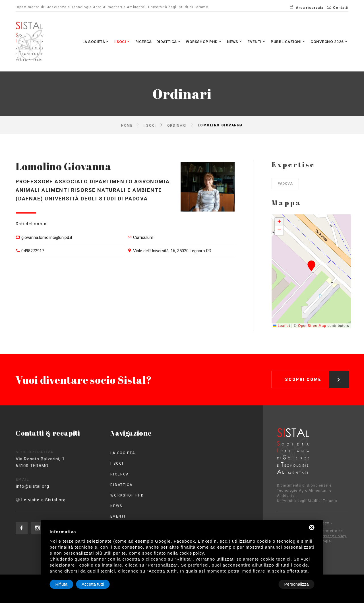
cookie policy (192, 553)
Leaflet (282, 326)
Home (127, 125)
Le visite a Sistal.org (44, 500)
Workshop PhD (195, 41)
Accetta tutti (297, 584)
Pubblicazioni (284, 41)
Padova (285, 184)
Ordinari (177, 125)
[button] (311, 266)
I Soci (107, 41)
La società (79, 41)
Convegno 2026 (328, 41)
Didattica (157, 41)
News (228, 41)
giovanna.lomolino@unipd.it (47, 237)
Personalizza (68, 584)
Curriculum (143, 237)
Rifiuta (266, 584)
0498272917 (33, 251)
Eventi (251, 41)
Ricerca (130, 42)
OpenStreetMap (312, 326)
